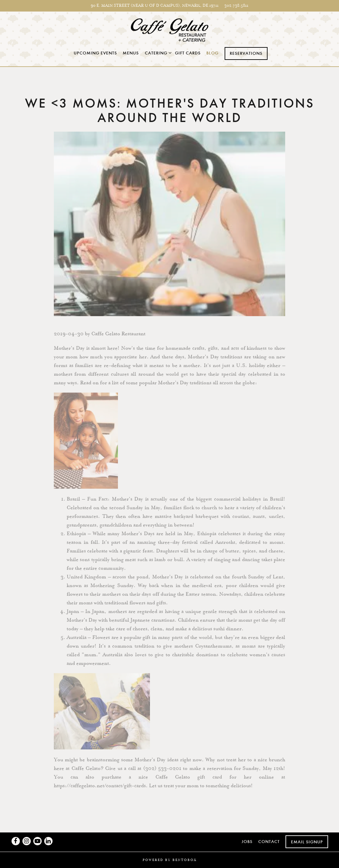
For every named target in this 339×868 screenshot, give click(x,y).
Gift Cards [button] (188, 53)
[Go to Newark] (155, 6)
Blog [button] (212, 53)
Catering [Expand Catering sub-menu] (157, 53)
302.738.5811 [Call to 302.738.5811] (236, 5)
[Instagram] (27, 841)
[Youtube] (37, 841)
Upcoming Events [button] (95, 53)
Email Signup (307, 842)
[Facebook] (16, 841)
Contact (269, 842)
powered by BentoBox (170, 860)
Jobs (247, 842)
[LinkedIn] (48, 841)
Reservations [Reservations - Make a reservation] (246, 53)
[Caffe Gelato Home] (170, 29)
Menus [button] (131, 53)
